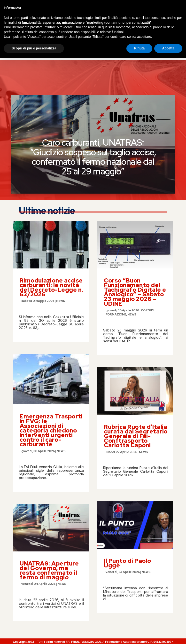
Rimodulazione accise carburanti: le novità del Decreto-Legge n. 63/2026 (51, 253)
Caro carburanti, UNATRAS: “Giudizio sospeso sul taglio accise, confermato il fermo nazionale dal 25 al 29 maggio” (93, 122)
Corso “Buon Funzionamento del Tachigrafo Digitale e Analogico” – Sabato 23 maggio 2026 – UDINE (135, 257)
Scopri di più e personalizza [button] (34, 635)
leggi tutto (31, 297)
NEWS (61, 266)
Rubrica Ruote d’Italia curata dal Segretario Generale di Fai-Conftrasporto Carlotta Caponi (136, 401)
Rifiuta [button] (139, 635)
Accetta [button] (168, 635)
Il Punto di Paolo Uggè (128, 528)
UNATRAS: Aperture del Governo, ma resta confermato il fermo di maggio (49, 536)
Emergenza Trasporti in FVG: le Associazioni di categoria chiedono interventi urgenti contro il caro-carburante (51, 395)
